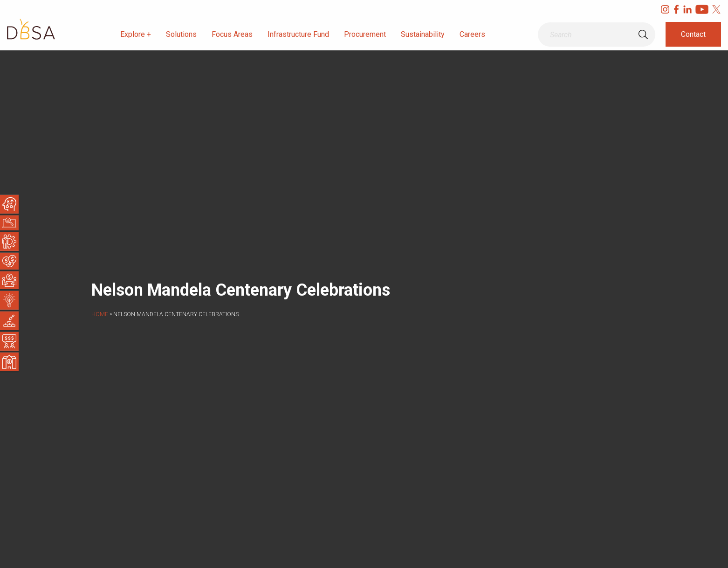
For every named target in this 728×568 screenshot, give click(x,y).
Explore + (136, 34)
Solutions (181, 34)
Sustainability (423, 34)
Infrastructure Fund (298, 34)
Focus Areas (232, 34)
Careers (472, 34)
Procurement (365, 34)
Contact (693, 34)
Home (100, 314)
